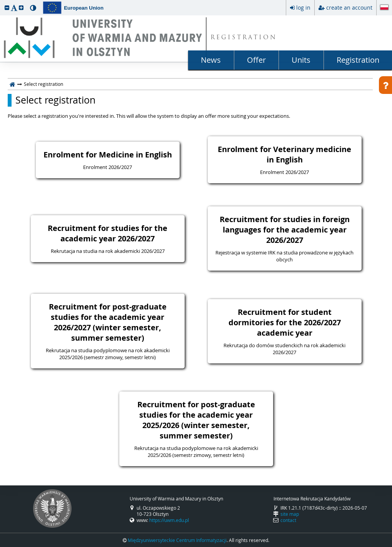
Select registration (55, 100)
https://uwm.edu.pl (169, 520)
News (211, 60)
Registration (358, 60)
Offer (256, 60)
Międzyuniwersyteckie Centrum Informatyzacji (177, 540)
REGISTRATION (244, 38)
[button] (7, 8)
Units (301, 60)
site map (290, 514)
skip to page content (2, 2)
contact (288, 520)
